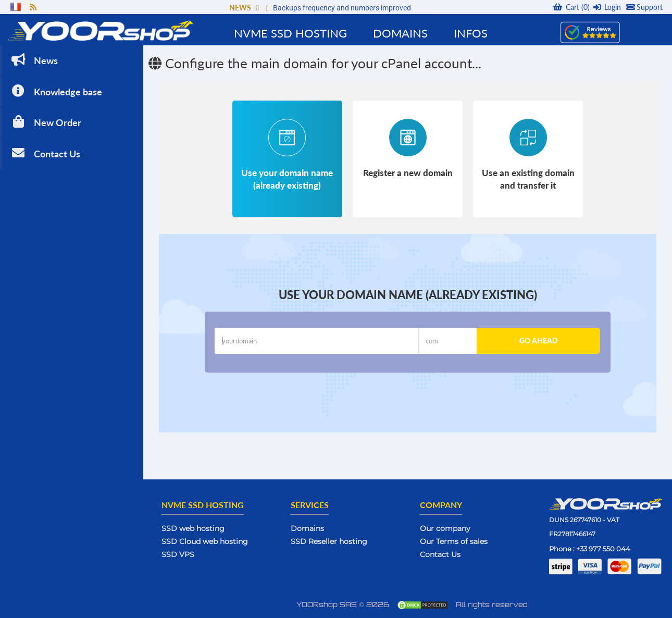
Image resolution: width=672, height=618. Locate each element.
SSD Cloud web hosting (205, 541)
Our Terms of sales (454, 541)
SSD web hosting (193, 528)
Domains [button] (400, 33)
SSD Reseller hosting (329, 541)
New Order (45, 122)
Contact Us (45, 153)
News (34, 60)
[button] (258, 8)
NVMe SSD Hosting (290, 33)
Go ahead (539, 341)
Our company (445, 528)
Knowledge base (56, 91)
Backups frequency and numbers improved (342, 8)
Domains (307, 528)
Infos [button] (471, 33)
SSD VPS (178, 554)
